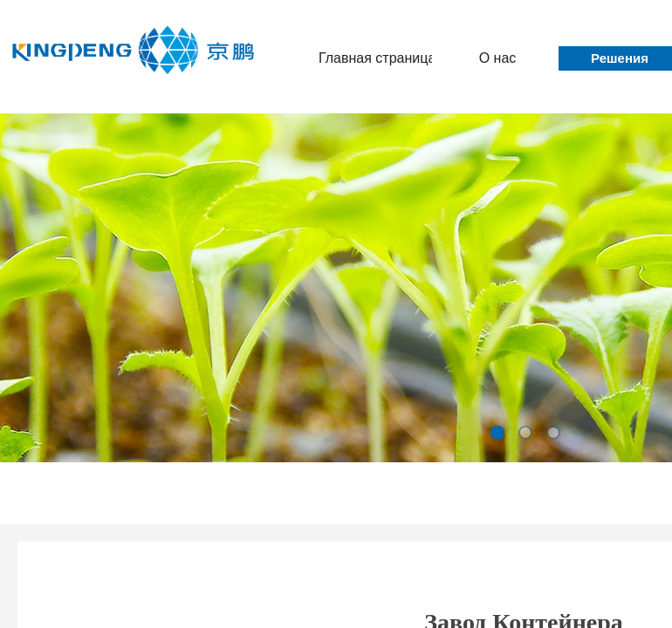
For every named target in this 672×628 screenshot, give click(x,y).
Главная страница (375, 58)
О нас (498, 58)
